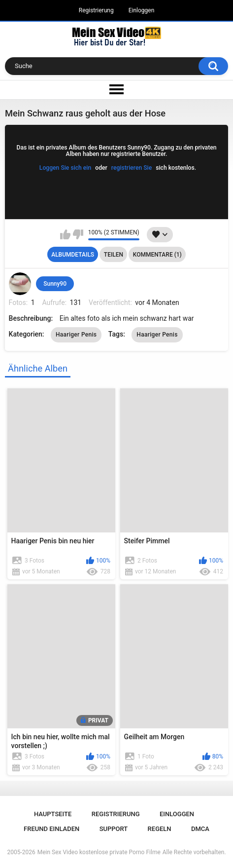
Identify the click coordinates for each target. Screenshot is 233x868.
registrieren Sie (132, 168)
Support (114, 829)
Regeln (160, 829)
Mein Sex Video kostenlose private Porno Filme (99, 852)
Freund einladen (51, 829)
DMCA (200, 829)
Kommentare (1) (157, 255)
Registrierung (96, 10)
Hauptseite (53, 814)
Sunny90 (55, 284)
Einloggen (142, 10)
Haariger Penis (76, 335)
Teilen (114, 255)
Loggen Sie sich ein (65, 168)
